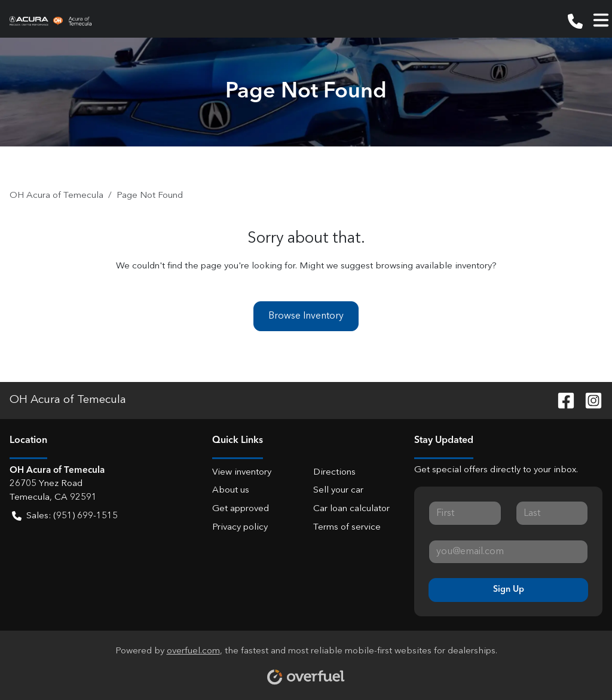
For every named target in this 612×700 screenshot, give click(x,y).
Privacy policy (240, 528)
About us (231, 490)
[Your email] (508, 552)
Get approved (241, 509)
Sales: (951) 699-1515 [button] (65, 517)
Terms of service (347, 528)
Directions (334, 473)
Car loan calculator (351, 509)
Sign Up (509, 589)
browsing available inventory (434, 266)
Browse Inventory (306, 316)
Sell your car (338, 490)
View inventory (242, 473)
